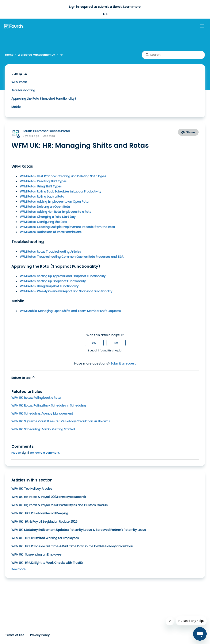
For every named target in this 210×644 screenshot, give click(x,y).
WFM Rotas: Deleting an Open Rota (45, 207)
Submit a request (123, 363)
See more (18, 569)
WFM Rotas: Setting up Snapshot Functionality (53, 281)
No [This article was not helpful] (116, 343)
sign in (26, 453)
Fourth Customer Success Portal (46, 131)
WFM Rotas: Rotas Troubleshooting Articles (50, 252)
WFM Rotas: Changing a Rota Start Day (48, 217)
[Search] (173, 55)
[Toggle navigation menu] (202, 26)
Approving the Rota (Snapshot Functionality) (44, 99)
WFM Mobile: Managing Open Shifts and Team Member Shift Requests (70, 311)
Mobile (16, 107)
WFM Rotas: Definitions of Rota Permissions (51, 232)
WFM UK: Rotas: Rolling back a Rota (36, 398)
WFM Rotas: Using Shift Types (41, 186)
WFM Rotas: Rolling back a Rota (42, 197)
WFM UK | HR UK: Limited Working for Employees (45, 538)
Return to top (24, 377)
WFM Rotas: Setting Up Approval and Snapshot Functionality (63, 276)
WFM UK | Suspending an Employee (36, 555)
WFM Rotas (19, 82)
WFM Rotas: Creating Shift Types (43, 181)
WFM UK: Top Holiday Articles (32, 489)
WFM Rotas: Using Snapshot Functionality (49, 286)
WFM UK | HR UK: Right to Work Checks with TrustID (47, 563)
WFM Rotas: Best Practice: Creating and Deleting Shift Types (63, 176)
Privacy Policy (40, 635)
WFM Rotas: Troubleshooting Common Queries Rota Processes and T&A (72, 257)
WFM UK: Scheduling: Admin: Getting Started (43, 429)
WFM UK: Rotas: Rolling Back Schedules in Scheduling (49, 405)
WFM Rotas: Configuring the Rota (43, 222)
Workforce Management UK (37, 55)
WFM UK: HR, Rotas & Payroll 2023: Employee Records (49, 497)
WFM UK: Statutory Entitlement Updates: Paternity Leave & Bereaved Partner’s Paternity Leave (79, 530)
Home (9, 55)
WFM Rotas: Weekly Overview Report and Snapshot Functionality (66, 291)
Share (188, 132)
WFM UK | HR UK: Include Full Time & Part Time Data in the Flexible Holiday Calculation (72, 546)
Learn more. (132, 7)
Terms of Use (15, 635)
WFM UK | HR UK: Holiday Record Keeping (40, 513)
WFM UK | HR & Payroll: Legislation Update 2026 (44, 522)
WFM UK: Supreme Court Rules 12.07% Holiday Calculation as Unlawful (61, 421)
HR (62, 55)
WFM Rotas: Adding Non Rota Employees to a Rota (56, 212)
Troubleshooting (23, 90)
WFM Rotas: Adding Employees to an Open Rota (54, 202)
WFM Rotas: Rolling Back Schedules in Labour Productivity (60, 191)
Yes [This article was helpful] (94, 343)
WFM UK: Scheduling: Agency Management (42, 414)
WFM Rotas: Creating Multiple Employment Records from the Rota (67, 227)
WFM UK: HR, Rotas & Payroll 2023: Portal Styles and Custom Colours (60, 505)
